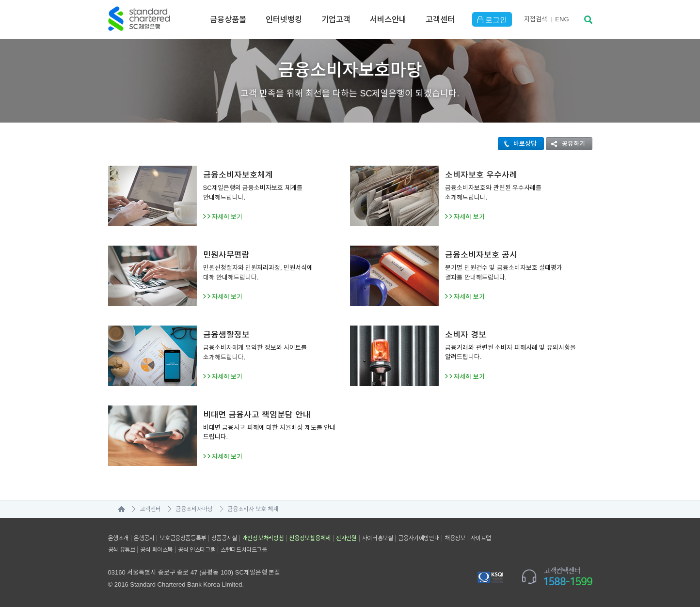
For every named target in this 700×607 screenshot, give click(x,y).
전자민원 (346, 538)
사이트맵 (481, 538)
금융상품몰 (228, 19)
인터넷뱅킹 (284, 19)
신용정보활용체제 (310, 538)
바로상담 (517, 144)
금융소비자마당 (194, 509)
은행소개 (118, 538)
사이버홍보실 (378, 538)
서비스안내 (388, 19)
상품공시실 (224, 538)
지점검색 (536, 19)
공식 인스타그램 (197, 550)
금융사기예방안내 (419, 538)
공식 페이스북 (156, 550)
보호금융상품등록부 (183, 538)
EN (562, 19)
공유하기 (566, 144)
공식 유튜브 (122, 550)
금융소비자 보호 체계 (253, 509)
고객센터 (440, 19)
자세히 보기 (227, 217)
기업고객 (336, 19)
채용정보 (455, 538)
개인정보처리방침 (263, 538)
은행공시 (144, 538)
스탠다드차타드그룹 (244, 550)
